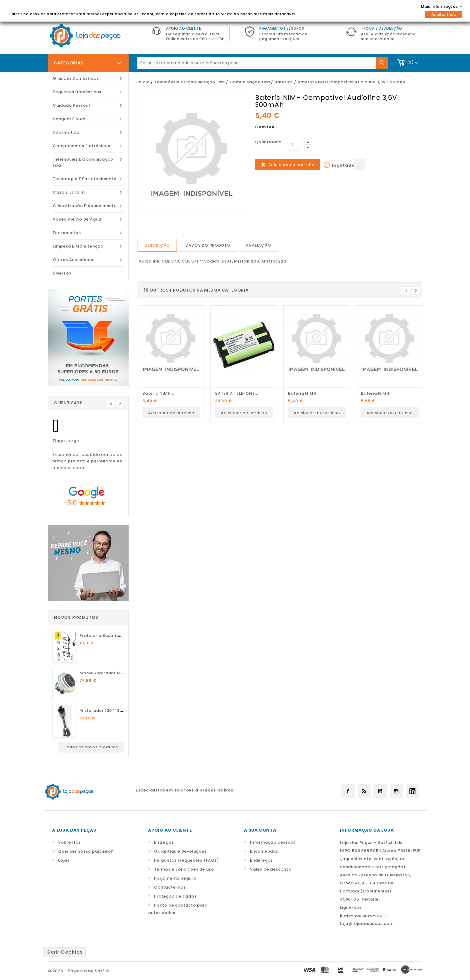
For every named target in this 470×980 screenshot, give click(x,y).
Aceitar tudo (444, 15)
